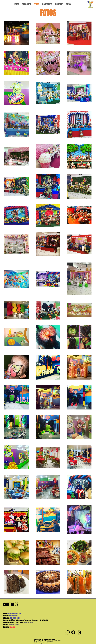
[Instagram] (79, 632)
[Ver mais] (91, 4)
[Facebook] (73, 632)
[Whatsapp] (68, 632)
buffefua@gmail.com (14, 613)
